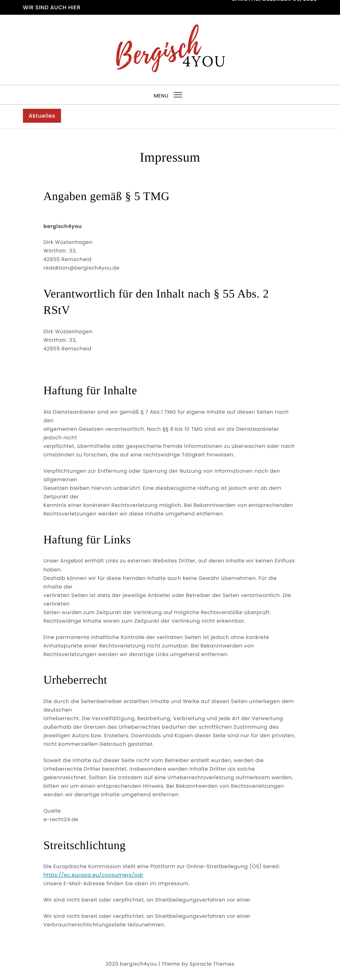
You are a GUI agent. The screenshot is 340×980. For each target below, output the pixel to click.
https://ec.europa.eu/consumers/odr (93, 875)
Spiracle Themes (212, 964)
